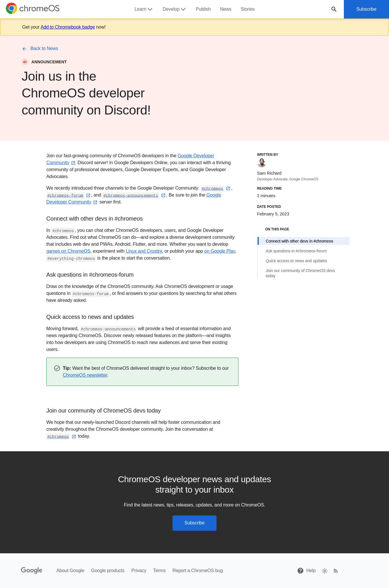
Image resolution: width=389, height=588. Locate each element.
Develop (175, 9)
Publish (203, 9)
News (226, 9)
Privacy (139, 571)
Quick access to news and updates (296, 261)
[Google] (32, 571)
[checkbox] (324, 571)
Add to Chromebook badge (68, 27)
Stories (248, 9)
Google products (108, 571)
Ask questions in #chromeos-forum (296, 251)
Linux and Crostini (144, 251)
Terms (159, 571)
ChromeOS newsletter (85, 375)
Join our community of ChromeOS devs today (300, 273)
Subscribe (366, 9)
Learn (144, 9)
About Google (70, 571)
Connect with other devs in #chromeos (299, 241)
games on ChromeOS (68, 251)
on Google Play (220, 251)
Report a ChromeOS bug (198, 571)
